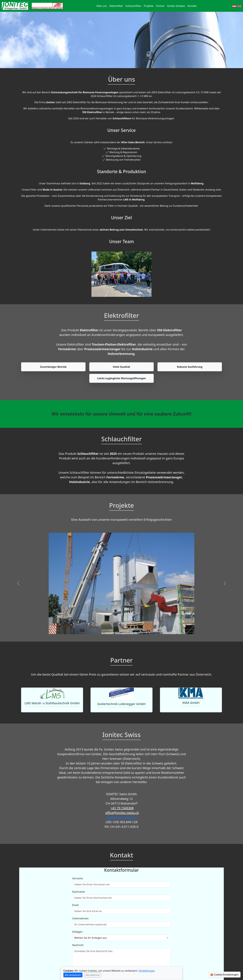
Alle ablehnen (93, 975)
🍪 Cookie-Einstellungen (224, 975)
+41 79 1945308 (122, 808)
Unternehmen (80, 918)
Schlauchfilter (133, 6)
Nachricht (78, 945)
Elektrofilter (116, 6)
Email (75, 905)
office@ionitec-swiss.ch (122, 813)
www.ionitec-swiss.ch (122, 817)
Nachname (79, 892)
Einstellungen (147, 971)
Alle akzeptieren (73, 975)
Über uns (102, 6)
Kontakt (192, 6)
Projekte (149, 6)
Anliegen (77, 932)
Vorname (77, 878)
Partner (160, 6)
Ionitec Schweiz (176, 6)
